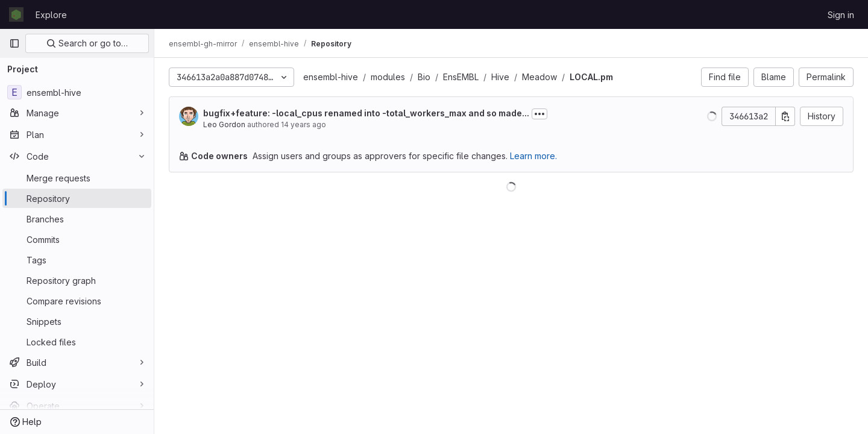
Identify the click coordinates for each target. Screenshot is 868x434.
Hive (500, 77)
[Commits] (77, 239)
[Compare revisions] (77, 301)
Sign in (841, 15)
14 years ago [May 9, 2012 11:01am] (303, 124)
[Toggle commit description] (539, 114)
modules (388, 77)
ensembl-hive (331, 77)
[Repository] (77, 198)
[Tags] (77, 260)
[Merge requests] (77, 178)
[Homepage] (16, 14)
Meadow (539, 77)
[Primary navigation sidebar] (14, 43)
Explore (51, 15)
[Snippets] (77, 321)
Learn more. (533, 156)
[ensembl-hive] (77, 92)
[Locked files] (77, 342)
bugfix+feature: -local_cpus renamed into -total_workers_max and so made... (366, 113)
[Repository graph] (77, 280)
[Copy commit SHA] (785, 116)
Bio (424, 77)
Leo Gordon (224, 124)
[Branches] (77, 219)
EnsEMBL (461, 77)
